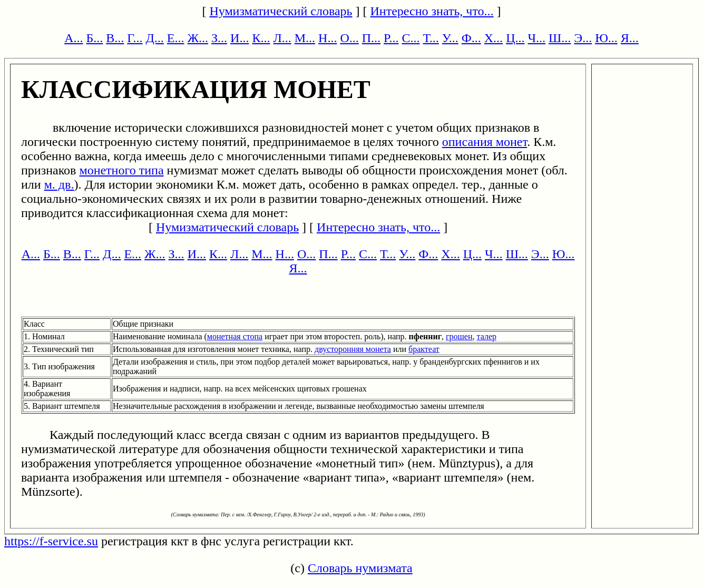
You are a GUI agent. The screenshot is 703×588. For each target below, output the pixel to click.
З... (219, 38)
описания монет (485, 142)
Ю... (606, 38)
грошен (459, 336)
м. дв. (59, 184)
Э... (583, 38)
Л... (282, 38)
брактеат (424, 349)
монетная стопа (235, 336)
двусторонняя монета (353, 349)
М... (305, 38)
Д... (154, 38)
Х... (494, 38)
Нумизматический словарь (281, 11)
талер (486, 336)
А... (74, 38)
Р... (391, 38)
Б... (95, 38)
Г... (135, 38)
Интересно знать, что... (432, 11)
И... (240, 38)
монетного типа (121, 170)
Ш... (560, 38)
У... (450, 38)
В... (115, 38)
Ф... (471, 38)
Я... (630, 38)
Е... (176, 38)
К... (261, 38)
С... (411, 38)
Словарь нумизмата (360, 568)
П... (371, 38)
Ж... (198, 38)
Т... (431, 38)
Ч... (536, 38)
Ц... (515, 38)
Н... (328, 38)
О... (349, 38)
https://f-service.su (51, 541)
